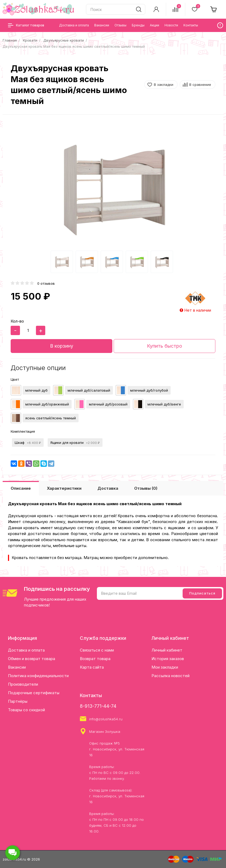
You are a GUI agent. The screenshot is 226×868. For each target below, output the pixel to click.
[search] (139, 9)
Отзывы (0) (146, 488)
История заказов (168, 659)
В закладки (164, 85)
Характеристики (64, 488)
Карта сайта (92, 667)
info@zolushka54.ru (106, 719)
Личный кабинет (167, 650)
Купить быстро (165, 346)
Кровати (30, 40)
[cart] (214, 9)
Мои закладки (165, 667)
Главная (10, 40)
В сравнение (200, 85)
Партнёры (18, 701)
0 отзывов (46, 283)
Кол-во (17, 321)
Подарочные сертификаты (34, 693)
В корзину (62, 346)
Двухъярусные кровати (64, 40)
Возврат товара (95, 659)
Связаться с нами (97, 650)
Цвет (15, 379)
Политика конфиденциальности (38, 676)
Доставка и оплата (26, 650)
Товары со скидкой (26, 710)
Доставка (108, 488)
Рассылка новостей (170, 676)
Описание (21, 488)
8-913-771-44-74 (98, 706)
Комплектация (23, 431)
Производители (23, 684)
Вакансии (17, 667)
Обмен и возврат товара (32, 659)
